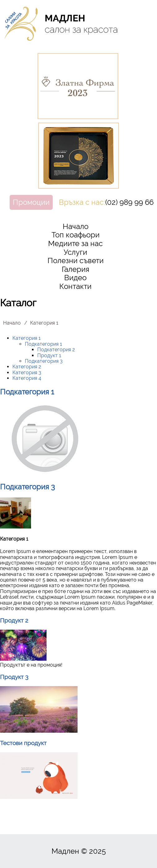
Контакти (75, 286)
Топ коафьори (76, 235)
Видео (75, 278)
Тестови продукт (23, 743)
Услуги (75, 252)
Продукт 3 (14, 677)
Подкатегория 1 (43, 344)
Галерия (76, 269)
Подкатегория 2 (56, 350)
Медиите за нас (75, 243)
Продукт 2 (14, 620)
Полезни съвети (76, 261)
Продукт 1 (49, 355)
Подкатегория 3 (44, 361)
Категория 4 (27, 378)
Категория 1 (27, 338)
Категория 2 (27, 367)
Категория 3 (27, 373)
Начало (76, 226)
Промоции (31, 202)
